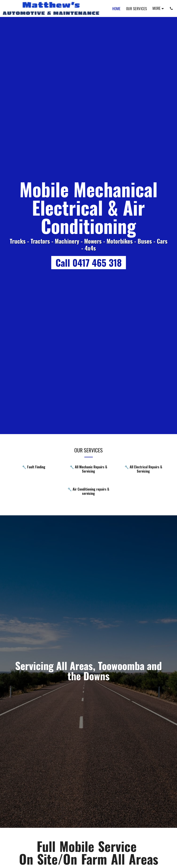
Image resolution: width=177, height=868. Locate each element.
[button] (171, 8)
